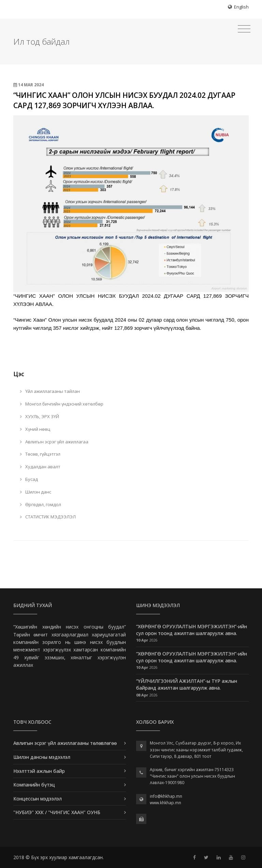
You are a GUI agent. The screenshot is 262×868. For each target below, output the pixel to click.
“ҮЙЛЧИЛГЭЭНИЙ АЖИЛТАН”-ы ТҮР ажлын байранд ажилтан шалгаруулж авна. (187, 684)
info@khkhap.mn (166, 796)
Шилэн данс (36, 492)
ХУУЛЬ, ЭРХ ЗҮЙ (40, 416)
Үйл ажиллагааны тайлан (50, 391)
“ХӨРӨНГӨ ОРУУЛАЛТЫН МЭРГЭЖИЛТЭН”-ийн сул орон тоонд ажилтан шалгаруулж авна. (192, 630)
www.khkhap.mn (165, 803)
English (241, 7)
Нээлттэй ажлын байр (39, 771)
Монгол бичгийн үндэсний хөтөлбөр (62, 404)
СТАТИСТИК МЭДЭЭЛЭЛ (48, 517)
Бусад (29, 479)
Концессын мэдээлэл (38, 799)
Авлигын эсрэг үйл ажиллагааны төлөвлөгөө (65, 743)
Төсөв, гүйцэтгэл (40, 454)
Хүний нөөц (35, 429)
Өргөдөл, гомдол (41, 504)
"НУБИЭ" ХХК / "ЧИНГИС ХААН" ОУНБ (57, 812)
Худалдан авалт (40, 467)
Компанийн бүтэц (34, 785)
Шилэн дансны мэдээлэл (42, 757)
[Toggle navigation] (244, 29)
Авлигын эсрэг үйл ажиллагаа (54, 442)
